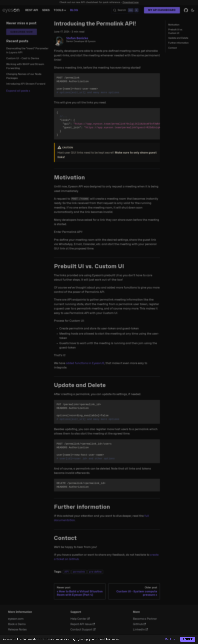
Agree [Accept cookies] (188, 639)
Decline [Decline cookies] (170, 639)
